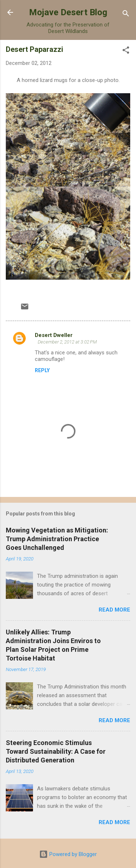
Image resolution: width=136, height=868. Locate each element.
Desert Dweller (54, 335)
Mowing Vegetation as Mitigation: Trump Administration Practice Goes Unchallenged (57, 539)
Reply (42, 370)
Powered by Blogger (68, 854)
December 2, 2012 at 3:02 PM (67, 342)
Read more (114, 610)
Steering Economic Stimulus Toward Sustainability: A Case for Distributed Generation (56, 751)
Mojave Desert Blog (68, 12)
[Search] (126, 15)
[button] (126, 51)
